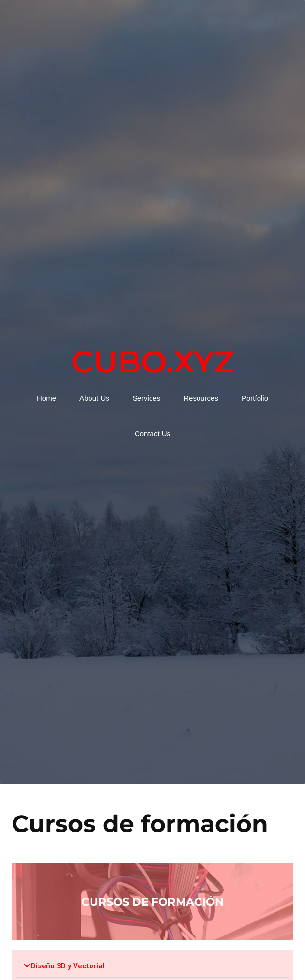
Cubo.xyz (153, 362)
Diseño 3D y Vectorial (68, 966)
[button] (152, 966)
